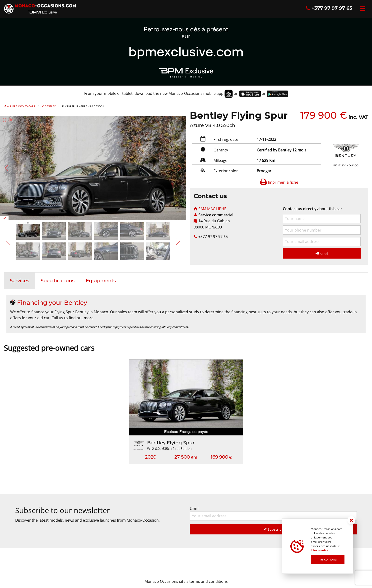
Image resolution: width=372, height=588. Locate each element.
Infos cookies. (320, 550)
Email (273, 513)
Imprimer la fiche (279, 182)
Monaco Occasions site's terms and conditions (186, 581)
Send (322, 254)
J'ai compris (328, 559)
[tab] (19, 281)
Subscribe (273, 529)
